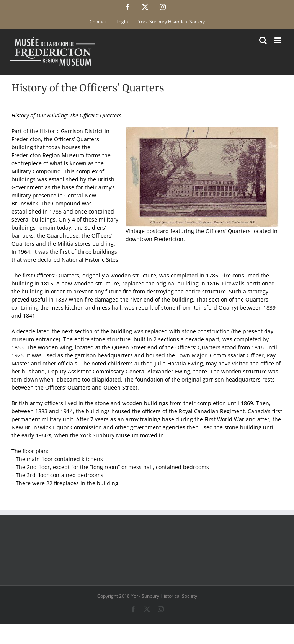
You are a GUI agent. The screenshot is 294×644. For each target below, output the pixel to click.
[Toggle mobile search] (263, 40)
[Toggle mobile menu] (278, 40)
